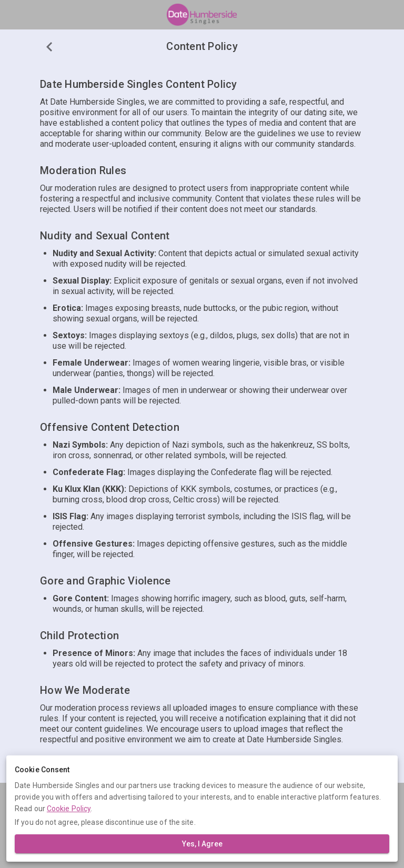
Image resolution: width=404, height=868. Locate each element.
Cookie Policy (69, 809)
